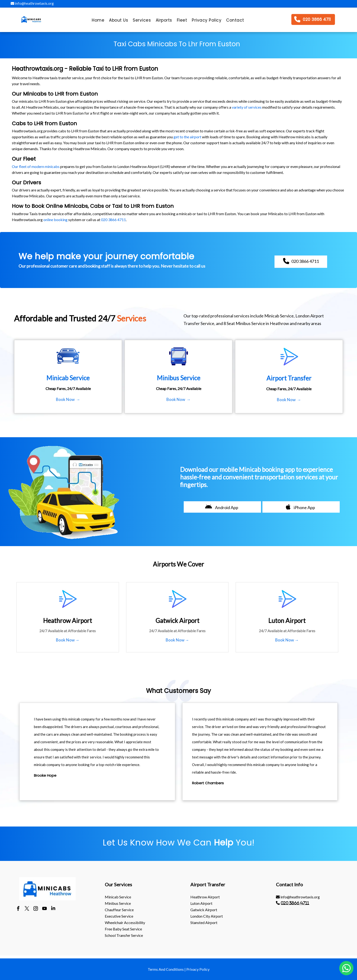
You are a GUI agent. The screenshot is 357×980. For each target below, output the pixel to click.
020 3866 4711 (113, 220)
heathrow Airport (205, 897)
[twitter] (27, 909)
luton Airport (201, 903)
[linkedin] (53, 909)
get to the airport (187, 137)
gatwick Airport (204, 910)
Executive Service (119, 916)
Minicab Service (118, 897)
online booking (55, 220)
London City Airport (207, 916)
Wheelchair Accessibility (125, 922)
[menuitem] (98, 21)
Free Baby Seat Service (123, 929)
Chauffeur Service (119, 910)
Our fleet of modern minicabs (36, 166)
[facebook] (18, 909)
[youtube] (44, 909)
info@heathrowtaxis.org (32, 3)
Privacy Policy (198, 969)
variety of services (247, 107)
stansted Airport (204, 922)
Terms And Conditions (166, 969)
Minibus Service (118, 903)
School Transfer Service (124, 935)
